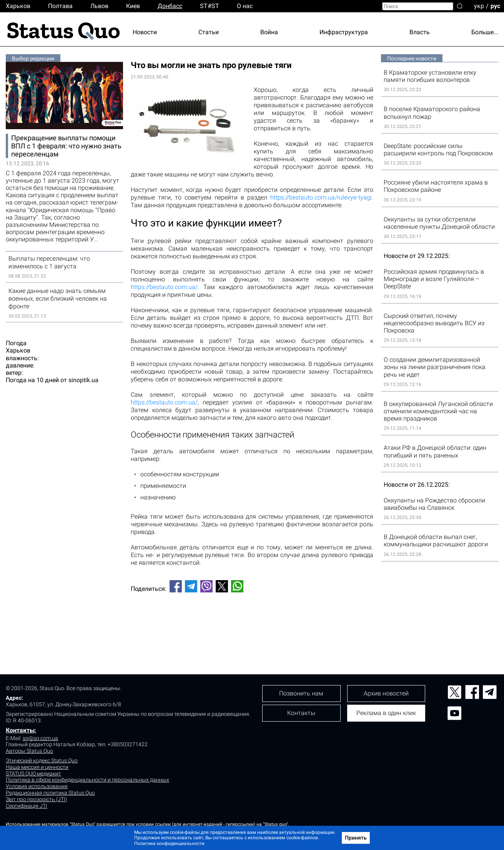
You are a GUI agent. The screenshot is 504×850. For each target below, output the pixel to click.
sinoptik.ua (83, 380)
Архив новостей (386, 693)
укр (479, 6)
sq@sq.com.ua (40, 738)
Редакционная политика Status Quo (50, 793)
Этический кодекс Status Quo (42, 760)
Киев (133, 6)
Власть (420, 32)
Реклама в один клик (386, 713)
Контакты (20, 730)
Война (269, 32)
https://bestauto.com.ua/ (164, 287)
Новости (145, 32)
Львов (99, 6)
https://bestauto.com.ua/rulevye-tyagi (321, 197)
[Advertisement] (252, 624)
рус (495, 6)
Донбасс (170, 6)
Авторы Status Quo (29, 751)
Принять (356, 838)
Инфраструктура (344, 32)
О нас (245, 6)
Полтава (60, 6)
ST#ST (210, 6)
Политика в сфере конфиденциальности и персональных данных (87, 780)
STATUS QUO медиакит (33, 773)
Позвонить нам (301, 693)
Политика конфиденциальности (169, 843)
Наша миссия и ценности (37, 767)
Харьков (18, 6)
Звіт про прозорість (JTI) (37, 799)
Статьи (209, 32)
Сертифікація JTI (27, 806)
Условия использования (37, 786)
